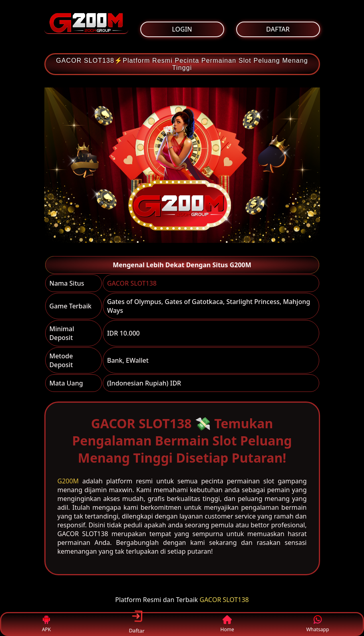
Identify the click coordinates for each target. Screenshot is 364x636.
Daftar (137, 624)
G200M (68, 481)
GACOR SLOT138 (132, 283)
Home (227, 624)
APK (47, 624)
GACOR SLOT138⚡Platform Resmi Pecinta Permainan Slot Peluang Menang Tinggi (182, 64)
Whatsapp (317, 624)
